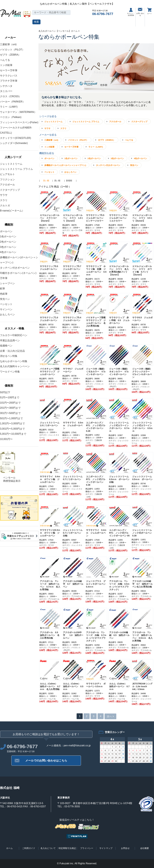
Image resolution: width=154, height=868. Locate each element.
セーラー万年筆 (9, 70)
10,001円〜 (6, 439)
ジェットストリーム (11, 164)
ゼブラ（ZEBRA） (10, 55)
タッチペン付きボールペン (15, 268)
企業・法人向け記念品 (12, 351)
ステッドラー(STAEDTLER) (16, 138)
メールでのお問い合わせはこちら (46, 761)
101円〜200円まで (10, 403)
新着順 (69, 181)
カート (150, 11)
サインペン (6, 309)
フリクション (7, 179)
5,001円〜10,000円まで (13, 434)
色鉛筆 (4, 294)
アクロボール (7, 185)
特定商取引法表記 (67, 848)
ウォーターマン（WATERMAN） (18, 112)
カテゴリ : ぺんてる (47, 699)
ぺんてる (5, 60)
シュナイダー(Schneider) (14, 143)
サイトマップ (106, 848)
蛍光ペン (5, 299)
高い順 (57, 181)
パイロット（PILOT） (12, 50)
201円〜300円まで (10, 408)
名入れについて (48, 848)
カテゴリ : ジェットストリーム (49, 436)
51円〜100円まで (10, 397)
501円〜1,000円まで (11, 418)
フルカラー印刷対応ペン (14, 335)
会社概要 (145, 848)
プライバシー (87, 848)
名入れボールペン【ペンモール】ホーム (58, 31)
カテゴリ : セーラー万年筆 (72, 232)
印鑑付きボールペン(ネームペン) (18, 273)
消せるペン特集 (9, 356)
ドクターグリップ (10, 190)
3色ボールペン (8, 247)
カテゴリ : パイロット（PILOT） (95, 385)
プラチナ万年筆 (9, 81)
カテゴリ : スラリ (47, 230)
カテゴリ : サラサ (93, 230)
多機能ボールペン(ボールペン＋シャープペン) (65, 165)
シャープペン (7, 283)
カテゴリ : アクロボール (49, 599)
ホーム (9, 848)
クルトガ (5, 206)
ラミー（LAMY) (9, 107)
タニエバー (6, 91)
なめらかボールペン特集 (14, 361)
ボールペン (6, 231)
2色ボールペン (8, 242)
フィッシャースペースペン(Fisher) (19, 122)
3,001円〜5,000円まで (12, 429)
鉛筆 (2, 288)
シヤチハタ (6, 86)
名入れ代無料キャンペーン (15, 366)
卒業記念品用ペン (10, 340)
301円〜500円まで (10, 413)
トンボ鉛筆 (6, 65)
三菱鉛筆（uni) (8, 44)
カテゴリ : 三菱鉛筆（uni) (94, 442)
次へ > (110, 716)
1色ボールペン (8, 236)
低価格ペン (6, 346)
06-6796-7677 (103, 14)
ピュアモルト (7, 174)
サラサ (4, 195)
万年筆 (4, 278)
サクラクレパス (9, 76)
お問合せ (125, 848)
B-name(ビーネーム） (12, 211)
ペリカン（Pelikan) (11, 117)
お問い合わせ (140, 12)
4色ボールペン (8, 252)
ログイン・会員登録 (131, 12)
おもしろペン (7, 314)
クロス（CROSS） (11, 96)
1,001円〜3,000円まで (12, 423)
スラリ (4, 200)
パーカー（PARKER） (12, 102)
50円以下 (5, 392)
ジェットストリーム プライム (16, 169)
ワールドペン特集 (10, 372)
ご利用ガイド (29, 848)
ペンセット (6, 304)
